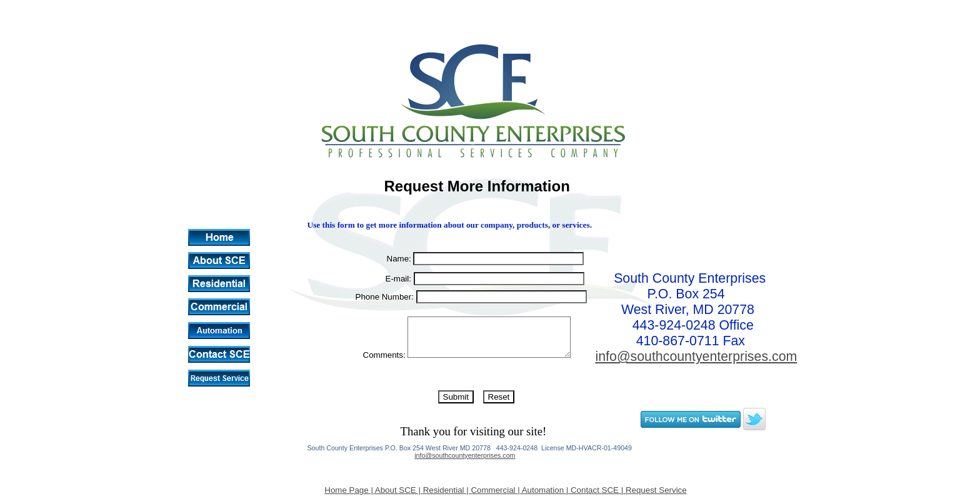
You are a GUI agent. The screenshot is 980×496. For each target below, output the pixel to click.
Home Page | (350, 490)
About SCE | (399, 490)
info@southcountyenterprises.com (465, 455)
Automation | (546, 490)
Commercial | (496, 490)
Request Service (656, 490)
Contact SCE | (598, 490)
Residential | (447, 490)
